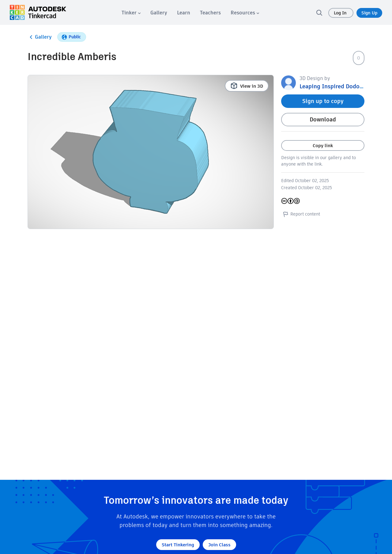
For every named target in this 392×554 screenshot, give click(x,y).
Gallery (40, 37)
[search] (319, 13)
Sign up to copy (323, 101)
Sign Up (369, 13)
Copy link (323, 145)
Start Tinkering (178, 545)
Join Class (219, 545)
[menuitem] (131, 13)
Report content (301, 214)
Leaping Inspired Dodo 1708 (336, 86)
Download (323, 119)
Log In (341, 13)
